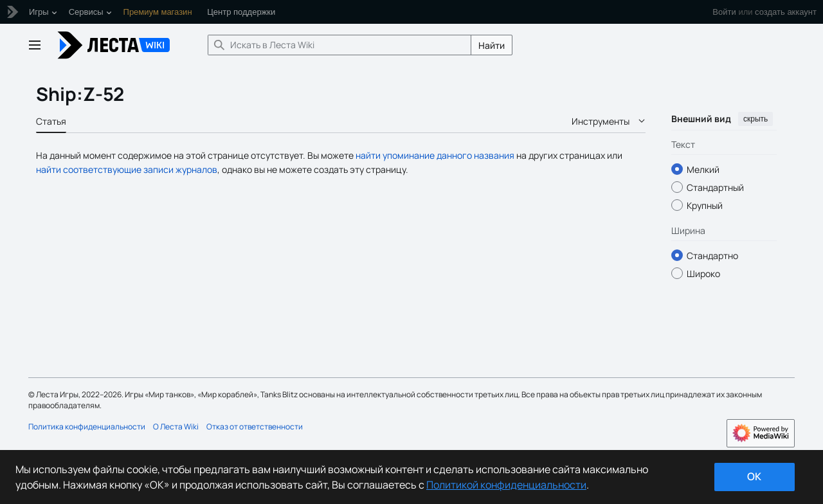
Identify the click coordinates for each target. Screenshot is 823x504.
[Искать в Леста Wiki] (339, 45)
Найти (492, 45)
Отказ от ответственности (255, 427)
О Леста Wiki (176, 427)
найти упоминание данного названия (435, 155)
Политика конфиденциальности (87, 427)
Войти (724, 12)
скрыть (755, 119)
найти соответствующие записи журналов (127, 169)
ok (754, 476)
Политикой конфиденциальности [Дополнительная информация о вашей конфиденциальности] (506, 485)
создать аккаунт (786, 12)
